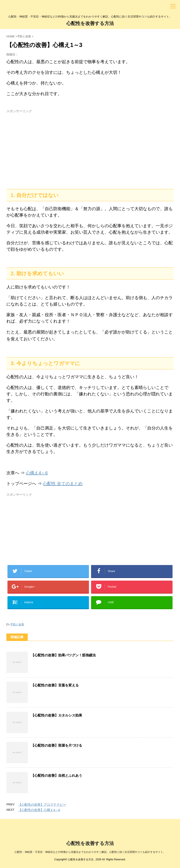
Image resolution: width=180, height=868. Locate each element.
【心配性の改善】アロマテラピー (42, 805)
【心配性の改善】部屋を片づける (57, 745)
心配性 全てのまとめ (63, 484)
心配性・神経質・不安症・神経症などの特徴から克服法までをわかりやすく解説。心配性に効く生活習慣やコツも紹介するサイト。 (90, 852)
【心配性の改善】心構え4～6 (39, 810)
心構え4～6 (37, 473)
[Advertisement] (90, 149)
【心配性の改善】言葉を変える (55, 685)
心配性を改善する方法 (90, 23)
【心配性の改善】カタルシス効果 (57, 715)
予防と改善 (17, 624)
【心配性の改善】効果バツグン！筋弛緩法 (63, 655)
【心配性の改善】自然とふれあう (57, 776)
